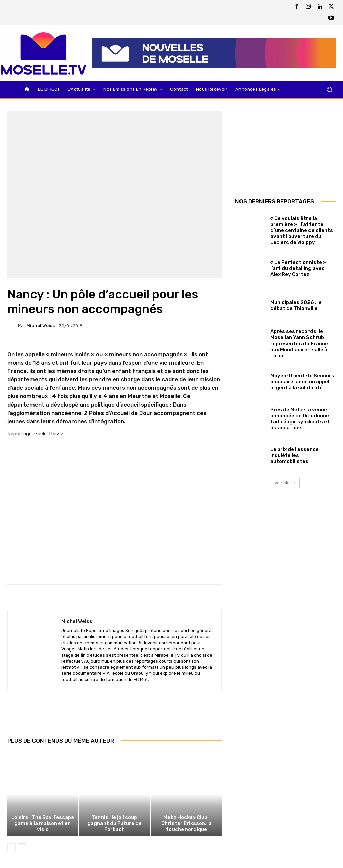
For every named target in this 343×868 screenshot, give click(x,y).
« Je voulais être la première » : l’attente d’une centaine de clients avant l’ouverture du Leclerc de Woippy (302, 230)
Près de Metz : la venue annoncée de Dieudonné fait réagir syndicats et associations (300, 419)
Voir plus (285, 483)
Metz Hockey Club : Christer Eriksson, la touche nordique (187, 823)
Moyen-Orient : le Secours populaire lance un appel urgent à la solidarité (302, 382)
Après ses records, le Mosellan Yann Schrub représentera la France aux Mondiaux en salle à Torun (299, 344)
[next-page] (22, 848)
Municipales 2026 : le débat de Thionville (296, 305)
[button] (329, 90)
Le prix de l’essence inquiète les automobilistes (294, 455)
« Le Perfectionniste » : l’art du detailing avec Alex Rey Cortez (299, 268)
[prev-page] (12, 848)
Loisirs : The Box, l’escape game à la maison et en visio (43, 823)
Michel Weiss (41, 326)
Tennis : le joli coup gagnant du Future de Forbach (115, 823)
